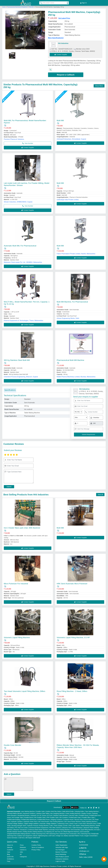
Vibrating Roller (79, 811)
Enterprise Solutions (62, 859)
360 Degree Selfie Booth (33, 838)
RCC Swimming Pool (84, 834)
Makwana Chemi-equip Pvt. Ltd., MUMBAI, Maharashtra (23, 262)
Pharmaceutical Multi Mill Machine (70, 360)
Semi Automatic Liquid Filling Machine (82, 830)
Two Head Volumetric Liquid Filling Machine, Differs (25, 691)
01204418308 (84, 845)
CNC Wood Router (43, 822)
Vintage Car (59, 836)
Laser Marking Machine (28, 811)
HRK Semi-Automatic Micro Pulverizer (72, 584)
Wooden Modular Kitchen (14, 832)
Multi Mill (31, 7)
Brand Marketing (61, 854)
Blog (8, 854)
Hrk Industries (63, 43)
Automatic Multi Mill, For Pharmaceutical (20, 246)
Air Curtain (24, 828)
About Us (10, 845)
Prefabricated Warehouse (29, 820)
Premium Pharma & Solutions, (14, 139)
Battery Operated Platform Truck (74, 836)
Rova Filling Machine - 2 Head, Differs (72, 691)
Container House (68, 820)
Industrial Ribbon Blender (14, 813)
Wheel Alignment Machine (71, 832)
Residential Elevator (24, 815)
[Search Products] (40, 3)
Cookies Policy (36, 845)
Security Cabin (74, 815)
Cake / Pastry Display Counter (59, 826)
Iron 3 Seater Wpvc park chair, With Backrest (22, 528)
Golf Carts (52, 836)
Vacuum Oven (79, 820)
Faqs (9, 861)
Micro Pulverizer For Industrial (16, 584)
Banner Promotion (61, 852)
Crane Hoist (82, 824)
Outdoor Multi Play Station (54, 811)
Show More (99, 86)
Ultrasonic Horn (67, 828)
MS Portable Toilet (17, 818)
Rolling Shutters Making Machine (33, 832)
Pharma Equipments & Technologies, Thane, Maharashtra (23, 321)
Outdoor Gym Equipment (25, 836)
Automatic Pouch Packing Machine (59, 830)
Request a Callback (66, 75)
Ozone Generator (12, 838)
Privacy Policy (36, 850)
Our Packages (60, 850)
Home (4, 7)
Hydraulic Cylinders (17, 822)
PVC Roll (18, 828)
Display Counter (86, 813)
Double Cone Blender (13, 745)
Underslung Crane (63, 824)
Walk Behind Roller (68, 811)
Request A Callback (54, 801)
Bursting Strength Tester (19, 826)
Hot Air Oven (88, 820)
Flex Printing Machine (57, 822)
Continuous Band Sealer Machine (38, 830)
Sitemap (10, 847)
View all (100, 495)
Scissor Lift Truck (47, 815)
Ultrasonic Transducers (20, 830)
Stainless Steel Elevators (61, 815)
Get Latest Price (64, 18)
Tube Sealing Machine (92, 811)
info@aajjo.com (84, 851)
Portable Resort (29, 818)
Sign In (83, 3)
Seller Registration (61, 845)
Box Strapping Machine (57, 813)
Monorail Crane (91, 824)
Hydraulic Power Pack (30, 822)
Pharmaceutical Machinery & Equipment (17, 7)
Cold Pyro (21, 838)
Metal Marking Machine (88, 826)
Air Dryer (97, 830)
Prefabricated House (44, 820)
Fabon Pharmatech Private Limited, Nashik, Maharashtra (76, 254)
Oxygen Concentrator (91, 836)
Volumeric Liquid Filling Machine (17, 637)
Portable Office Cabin (88, 818)
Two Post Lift (59, 832)
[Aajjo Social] (89, 808)
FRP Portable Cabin (53, 818)
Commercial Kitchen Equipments (39, 828)
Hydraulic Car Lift (36, 815)
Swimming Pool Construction (68, 834)
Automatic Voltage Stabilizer (48, 824)
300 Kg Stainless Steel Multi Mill (17, 360)
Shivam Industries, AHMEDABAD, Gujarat (18, 202)
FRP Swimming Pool (52, 834)
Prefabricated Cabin (75, 818)
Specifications (10, 390)
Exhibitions (10, 859)
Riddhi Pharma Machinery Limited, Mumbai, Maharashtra (76, 377)
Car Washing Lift (49, 832)
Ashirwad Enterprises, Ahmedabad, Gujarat (71, 139)
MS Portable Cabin (40, 818)
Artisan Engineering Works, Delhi (68, 318)
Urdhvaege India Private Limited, (68, 200)
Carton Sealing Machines (73, 813)
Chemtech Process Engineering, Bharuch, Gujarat (21, 377)
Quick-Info (10, 857)
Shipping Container (56, 820)
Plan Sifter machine (55, 828)
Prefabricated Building (14, 820)
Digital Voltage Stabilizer (32, 824)
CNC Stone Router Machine (72, 822)
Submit (9, 487)
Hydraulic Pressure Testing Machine (38, 826)
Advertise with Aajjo (62, 847)
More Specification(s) (56, 38)
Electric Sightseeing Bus (41, 836)
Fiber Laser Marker (74, 826)
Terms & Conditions (38, 847)
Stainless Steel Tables (43, 813)
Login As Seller (60, 861)
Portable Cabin (40, 811)
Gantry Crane (73, 824)
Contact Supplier (61, 54)
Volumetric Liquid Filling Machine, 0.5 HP (73, 637)
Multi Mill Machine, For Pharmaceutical (72, 302)
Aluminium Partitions (29, 813)
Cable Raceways (77, 828)
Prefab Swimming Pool (38, 834)
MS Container (64, 818)
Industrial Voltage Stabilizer (15, 824)
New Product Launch (62, 857)
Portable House (84, 815)
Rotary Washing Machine (89, 822)
